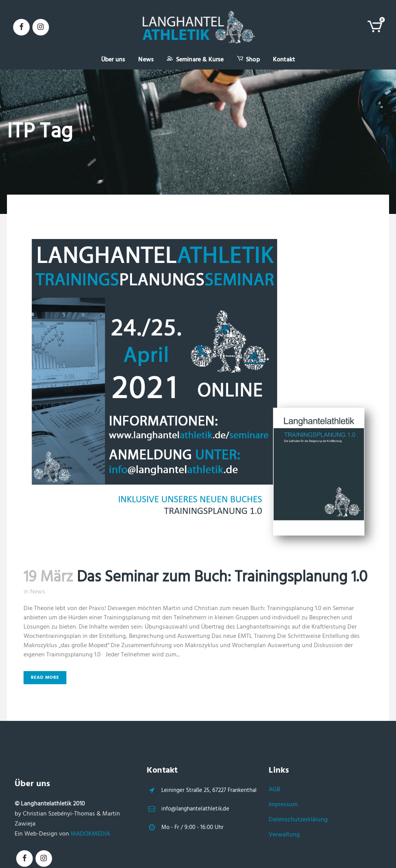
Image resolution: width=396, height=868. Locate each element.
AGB (274, 790)
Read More (45, 678)
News (38, 592)
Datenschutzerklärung (298, 820)
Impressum (283, 805)
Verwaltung (284, 835)
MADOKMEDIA (90, 834)
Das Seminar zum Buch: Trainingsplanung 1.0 (222, 578)
